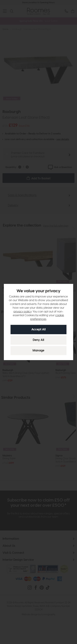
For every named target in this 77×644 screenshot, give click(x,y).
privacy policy (22, 312)
